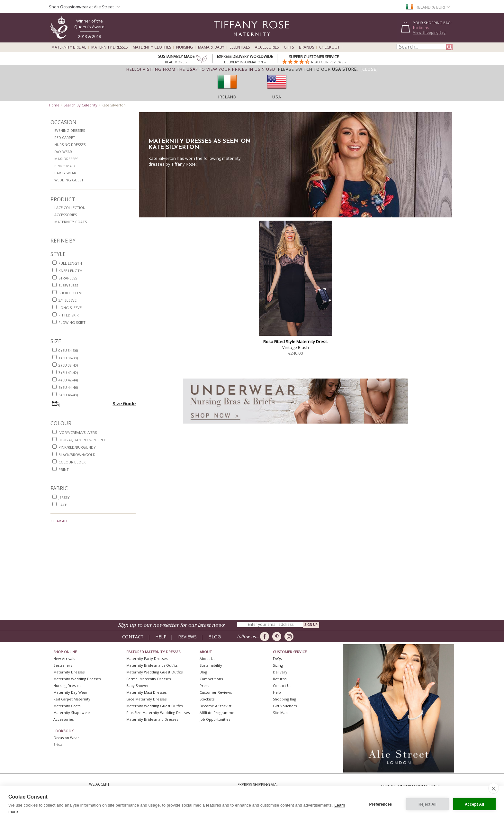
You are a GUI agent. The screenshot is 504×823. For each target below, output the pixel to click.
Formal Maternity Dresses (148, 679)
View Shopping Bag (429, 32)
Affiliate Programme (217, 713)
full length (70, 263)
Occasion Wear (66, 738)
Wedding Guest (69, 180)
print (64, 469)
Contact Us (282, 686)
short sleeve (71, 293)
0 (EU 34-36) (68, 350)
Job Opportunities (215, 719)
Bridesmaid (65, 166)
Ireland (227, 97)
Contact (133, 637)
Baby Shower (138, 686)
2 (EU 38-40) (68, 365)
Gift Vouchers (285, 706)
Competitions (211, 679)
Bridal (58, 744)
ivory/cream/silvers (78, 432)
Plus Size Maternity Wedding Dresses (158, 713)
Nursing (184, 47)
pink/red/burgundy (77, 447)
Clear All (59, 521)
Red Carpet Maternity (72, 699)
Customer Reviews (216, 692)
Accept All (474, 804)
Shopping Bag (284, 699)
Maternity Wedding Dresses (77, 679)
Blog (215, 637)
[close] (494, 788)
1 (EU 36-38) (68, 358)
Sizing (278, 665)
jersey (64, 497)
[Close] (369, 69)
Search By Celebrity (81, 105)
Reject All (428, 804)
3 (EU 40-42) (68, 373)
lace (63, 505)
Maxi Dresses (66, 159)
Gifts (289, 47)
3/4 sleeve (67, 300)
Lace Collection (70, 208)
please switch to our (317, 69)
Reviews (187, 637)
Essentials (240, 47)
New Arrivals (64, 658)
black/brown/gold (77, 455)
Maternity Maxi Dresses (146, 692)
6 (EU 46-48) (68, 395)
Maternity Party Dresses (147, 658)
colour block (72, 462)
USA (277, 97)
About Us (207, 658)
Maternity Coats (71, 222)
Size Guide (124, 403)
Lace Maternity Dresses (146, 699)
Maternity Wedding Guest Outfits (154, 672)
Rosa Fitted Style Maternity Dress (295, 342)
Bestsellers (63, 665)
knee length (70, 271)
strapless (68, 278)
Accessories (267, 47)
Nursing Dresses (70, 145)
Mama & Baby (211, 47)
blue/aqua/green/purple (82, 440)
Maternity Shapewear (72, 713)
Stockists (207, 699)
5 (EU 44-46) (68, 387)
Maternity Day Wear (70, 692)
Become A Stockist (216, 706)
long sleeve (70, 308)
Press (204, 686)
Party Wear (65, 173)
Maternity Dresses (109, 47)
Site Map (280, 713)
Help (161, 637)
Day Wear (63, 152)
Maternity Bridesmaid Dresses (152, 719)
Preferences (381, 804)
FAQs (277, 658)
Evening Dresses (70, 130)
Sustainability (211, 665)
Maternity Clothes (152, 47)
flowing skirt (72, 322)
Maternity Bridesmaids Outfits (152, 665)
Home (54, 105)
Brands (306, 47)
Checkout (329, 47)
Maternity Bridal (69, 47)
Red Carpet (65, 137)
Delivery (280, 672)
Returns (280, 679)
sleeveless (68, 285)
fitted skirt (70, 315)
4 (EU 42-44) (68, 380)
